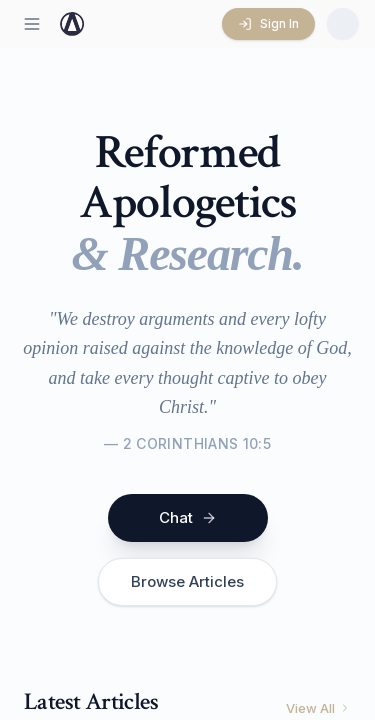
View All (318, 708)
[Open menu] (32, 24)
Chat (188, 517)
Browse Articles (187, 581)
